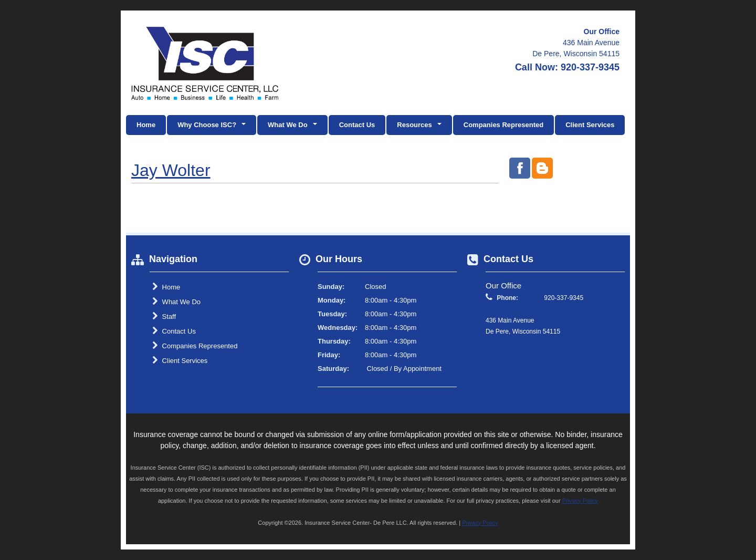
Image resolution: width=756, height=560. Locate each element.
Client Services (590, 125)
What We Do (176, 302)
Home (146, 125)
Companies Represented (503, 125)
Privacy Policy (580, 501)
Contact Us (357, 125)
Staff (164, 316)
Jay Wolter (171, 170)
